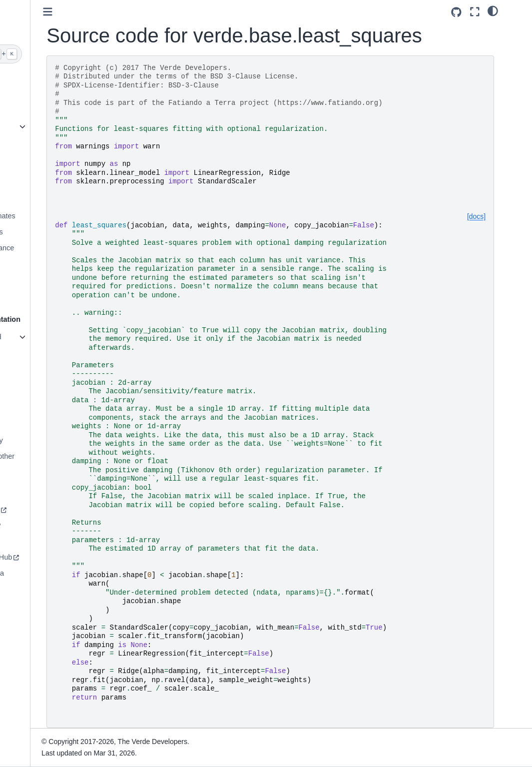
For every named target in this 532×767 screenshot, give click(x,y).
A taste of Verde (38, 111)
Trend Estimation (40, 184)
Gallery (24, 126)
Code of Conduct (40, 541)
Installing (27, 95)
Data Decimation (39, 200)
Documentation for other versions (51, 462)
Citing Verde (32, 393)
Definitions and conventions (37, 371)
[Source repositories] (478, 12)
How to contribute (41, 526)
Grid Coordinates (40, 168)
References (31, 408)
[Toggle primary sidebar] (124, 12)
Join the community (44, 510)
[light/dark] (515, 10)
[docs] (498, 216)
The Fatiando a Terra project (46, 579)
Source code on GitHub (50, 557)
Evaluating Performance (51, 248)
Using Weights (36, 279)
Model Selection (38, 263)
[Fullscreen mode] (496, 12)
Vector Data (32, 295)
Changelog (30, 424)
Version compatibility (46, 440)
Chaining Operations (46, 232)
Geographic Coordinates (52, 216)
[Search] (53, 54)
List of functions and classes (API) (45, 343)
